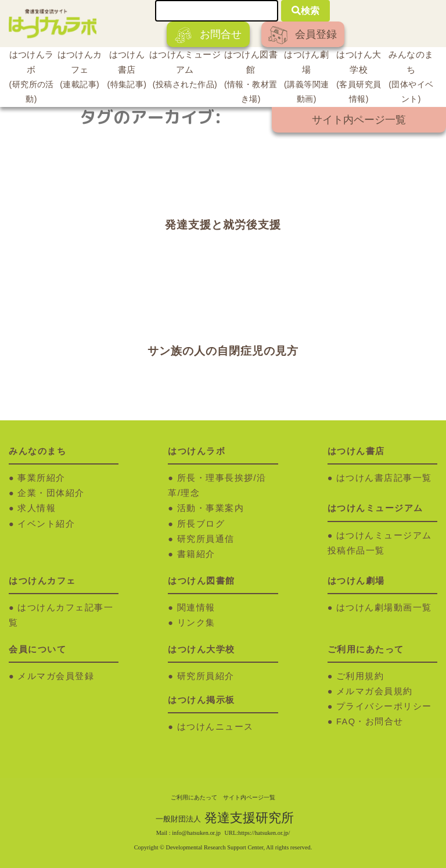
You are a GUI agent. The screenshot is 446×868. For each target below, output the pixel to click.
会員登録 (303, 35)
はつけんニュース (215, 727)
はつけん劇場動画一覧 (384, 608)
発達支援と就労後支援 (223, 225)
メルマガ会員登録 (56, 676)
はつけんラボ (31, 78)
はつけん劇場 (307, 78)
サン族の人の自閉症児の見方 (223, 351)
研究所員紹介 (206, 676)
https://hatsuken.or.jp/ (264, 833)
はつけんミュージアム (185, 71)
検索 (305, 11)
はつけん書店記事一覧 (384, 478)
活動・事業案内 (211, 508)
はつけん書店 (127, 71)
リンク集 (196, 623)
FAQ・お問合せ (370, 721)
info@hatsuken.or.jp (196, 833)
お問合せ (208, 35)
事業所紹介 (42, 478)
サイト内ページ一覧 (359, 120)
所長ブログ (201, 524)
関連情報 (196, 608)
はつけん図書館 (251, 78)
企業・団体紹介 (51, 493)
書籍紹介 (196, 554)
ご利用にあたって (194, 797)
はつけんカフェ (80, 71)
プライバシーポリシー (384, 706)
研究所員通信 (206, 539)
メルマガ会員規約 (375, 691)
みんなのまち (411, 78)
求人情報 (37, 508)
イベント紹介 (46, 524)
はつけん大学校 (359, 78)
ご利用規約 (360, 676)
